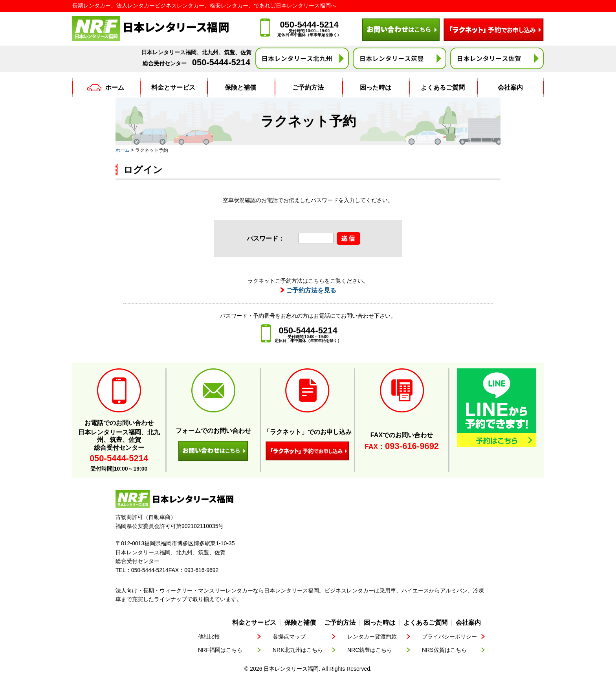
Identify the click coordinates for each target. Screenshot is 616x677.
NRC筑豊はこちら (370, 650)
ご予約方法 (308, 87)
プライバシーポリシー (449, 637)
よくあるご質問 (443, 87)
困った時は (376, 87)
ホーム (106, 88)
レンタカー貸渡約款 (372, 637)
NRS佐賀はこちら (444, 650)
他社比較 (209, 637)
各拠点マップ (289, 637)
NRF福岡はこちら (220, 650)
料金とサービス (173, 87)
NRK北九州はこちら (298, 650)
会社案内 (510, 87)
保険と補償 (240, 87)
